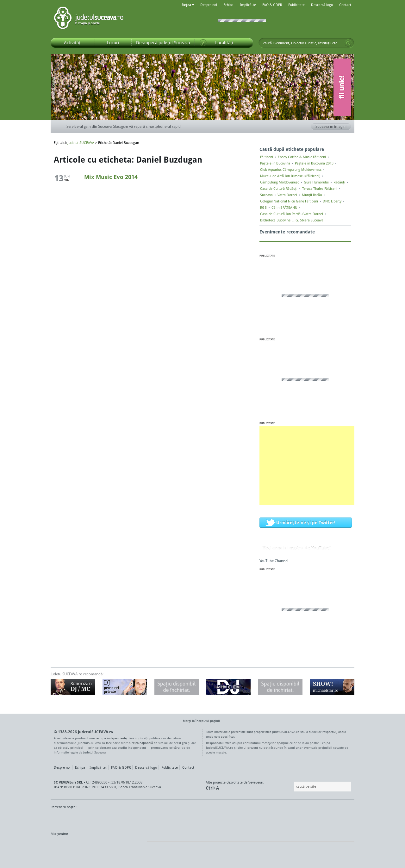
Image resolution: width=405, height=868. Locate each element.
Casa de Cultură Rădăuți (279, 189)
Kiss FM (237, 819)
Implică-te (248, 5)
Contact (345, 5)
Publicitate (296, 5)
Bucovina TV (127, 819)
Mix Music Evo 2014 (111, 177)
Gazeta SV (156, 819)
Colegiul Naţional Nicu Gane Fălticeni (289, 201)
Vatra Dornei (287, 195)
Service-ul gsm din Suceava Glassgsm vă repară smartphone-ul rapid (124, 126)
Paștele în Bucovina (275, 163)
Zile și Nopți (319, 819)
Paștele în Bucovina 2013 (314, 163)
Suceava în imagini (333, 127)
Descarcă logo (322, 5)
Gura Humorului (316, 182)
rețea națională (142, 743)
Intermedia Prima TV (217, 819)
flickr (136, 846)
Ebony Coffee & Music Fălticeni (302, 157)
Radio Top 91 (259, 819)
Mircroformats (103, 846)
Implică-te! (98, 767)
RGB (263, 208)
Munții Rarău (312, 195)
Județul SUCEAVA (89, 19)
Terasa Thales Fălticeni (320, 189)
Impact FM (189, 819)
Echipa (228, 5)
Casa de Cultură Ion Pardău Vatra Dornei (292, 214)
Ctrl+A (212, 788)
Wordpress (66, 846)
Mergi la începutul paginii (199, 721)
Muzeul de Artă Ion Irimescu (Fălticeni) (290, 176)
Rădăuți (339, 182)
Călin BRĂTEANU (284, 208)
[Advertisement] (307, 465)
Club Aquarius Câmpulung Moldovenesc (291, 170)
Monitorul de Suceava (64, 819)
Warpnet (289, 819)
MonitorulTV (97, 819)
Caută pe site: (293, 787)
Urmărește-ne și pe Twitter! (306, 522)
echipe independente (112, 738)
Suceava (266, 195)
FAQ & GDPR (272, 5)
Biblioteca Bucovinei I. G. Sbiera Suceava (292, 220)
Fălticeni (267, 157)
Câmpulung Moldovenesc (280, 182)
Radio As (343, 819)
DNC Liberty (332, 201)
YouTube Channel (274, 561)
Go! (348, 43)
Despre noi (209, 5)
